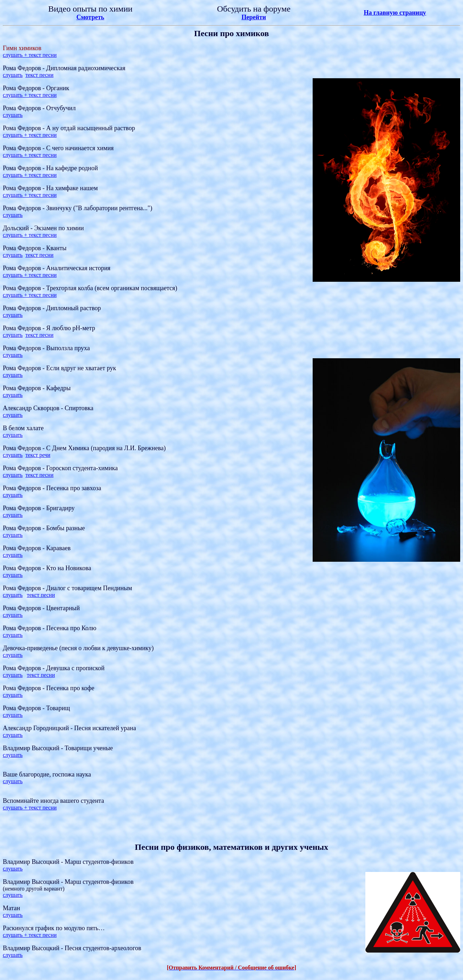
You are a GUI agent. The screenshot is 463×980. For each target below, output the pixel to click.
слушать (13, 75)
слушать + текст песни (30, 55)
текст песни (39, 75)
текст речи (38, 455)
